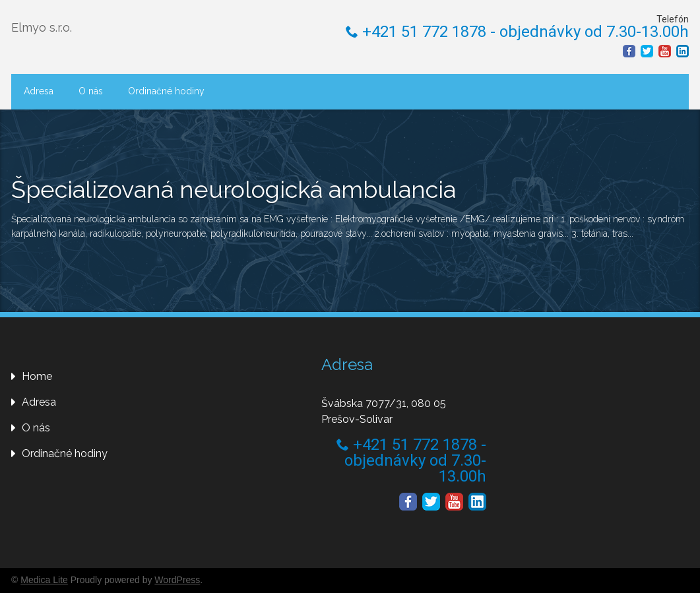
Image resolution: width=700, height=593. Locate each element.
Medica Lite (44, 580)
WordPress (177, 580)
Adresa (39, 91)
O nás (91, 91)
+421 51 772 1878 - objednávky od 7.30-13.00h (517, 32)
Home (37, 376)
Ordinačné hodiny (166, 91)
